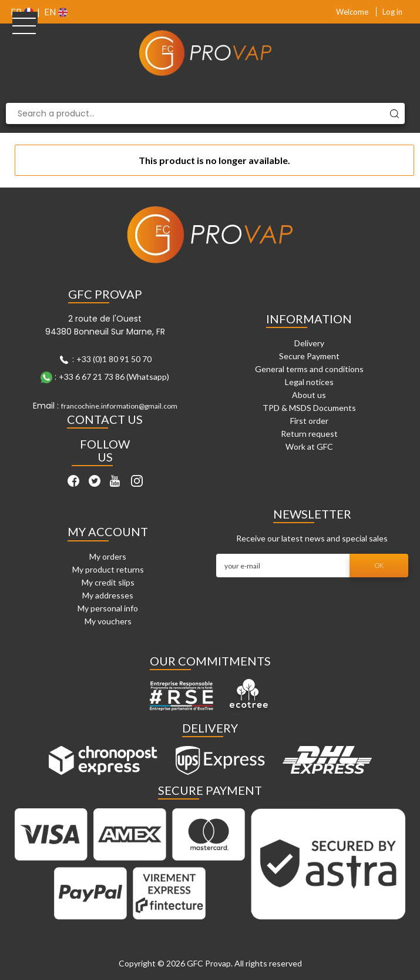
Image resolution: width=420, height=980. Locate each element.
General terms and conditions (309, 369)
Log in (392, 12)
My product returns (108, 569)
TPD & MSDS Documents (309, 408)
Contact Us (105, 419)
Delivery (309, 343)
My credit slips (108, 582)
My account (108, 531)
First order (309, 421)
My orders (108, 556)
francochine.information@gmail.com (119, 406)
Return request (309, 434)
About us (309, 395)
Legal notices (309, 382)
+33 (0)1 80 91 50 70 (114, 359)
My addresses (108, 595)
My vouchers (108, 621)
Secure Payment (309, 356)
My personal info (108, 608)
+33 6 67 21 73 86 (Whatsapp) (114, 377)
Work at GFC (309, 446)
